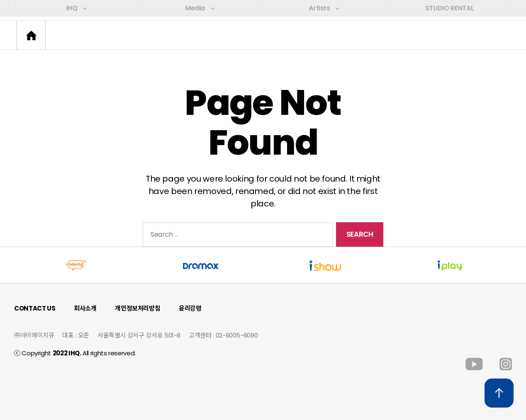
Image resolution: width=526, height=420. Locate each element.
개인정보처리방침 (138, 308)
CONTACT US (35, 308)
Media (200, 8)
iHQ (76, 8)
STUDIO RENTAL (449, 8)
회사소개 (85, 308)
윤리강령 (190, 308)
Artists (324, 8)
